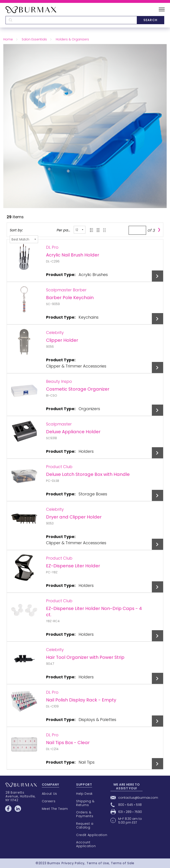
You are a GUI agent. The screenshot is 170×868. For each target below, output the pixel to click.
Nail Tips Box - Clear (68, 743)
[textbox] (71, 20)
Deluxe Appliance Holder (73, 432)
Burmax (54, 863)
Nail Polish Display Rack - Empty (81, 700)
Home (8, 39)
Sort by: (16, 230)
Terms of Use (98, 863)
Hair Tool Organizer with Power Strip (85, 657)
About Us (50, 794)
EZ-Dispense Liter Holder (73, 566)
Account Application (86, 844)
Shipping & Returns (85, 803)
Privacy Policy (73, 863)
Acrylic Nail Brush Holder (73, 255)
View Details (157, 276)
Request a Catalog (85, 825)
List (97, 230)
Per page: (64, 230)
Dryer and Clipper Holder (74, 517)
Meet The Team (55, 809)
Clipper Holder (62, 340)
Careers (49, 801)
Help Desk (84, 794)
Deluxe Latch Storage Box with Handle (88, 474)
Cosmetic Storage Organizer (78, 389)
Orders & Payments (85, 814)
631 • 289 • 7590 (130, 812)
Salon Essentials (34, 39)
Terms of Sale (123, 863)
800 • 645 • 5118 (130, 805)
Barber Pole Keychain (70, 298)
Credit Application (92, 835)
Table (103, 230)
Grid (90, 230)
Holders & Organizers (72, 39)
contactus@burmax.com (138, 798)
